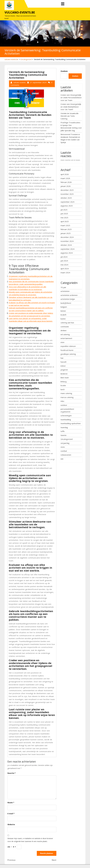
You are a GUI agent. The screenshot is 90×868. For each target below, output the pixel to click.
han (62, 358)
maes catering (66, 393)
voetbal (64, 451)
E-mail (11, 814)
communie (65, 327)
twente (64, 435)
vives (63, 447)
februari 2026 (66, 182)
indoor (63, 366)
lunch (63, 389)
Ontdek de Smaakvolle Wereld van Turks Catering (70, 116)
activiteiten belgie (68, 299)
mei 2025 (64, 218)
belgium (64, 307)
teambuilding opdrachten (71, 423)
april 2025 (65, 221)
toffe (63, 431)
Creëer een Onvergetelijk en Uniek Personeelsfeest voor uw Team (71, 98)
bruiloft (63, 315)
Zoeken (64, 71)
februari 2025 (66, 229)
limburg (64, 382)
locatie (63, 385)
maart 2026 (65, 178)
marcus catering (67, 397)
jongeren (64, 370)
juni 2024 (64, 261)
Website (11, 824)
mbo (62, 401)
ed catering (65, 334)
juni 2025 (64, 214)
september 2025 (67, 202)
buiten (63, 319)
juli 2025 (64, 210)
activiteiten (65, 291)
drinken (64, 330)
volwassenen (66, 455)
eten (62, 342)
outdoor (64, 405)
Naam (11, 803)
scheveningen (66, 416)
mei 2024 (64, 265)
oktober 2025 (66, 198)
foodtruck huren (67, 350)
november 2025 (67, 194)
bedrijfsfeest (66, 303)
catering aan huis (67, 323)
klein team (65, 378)
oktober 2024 (66, 245)
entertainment (66, 338)
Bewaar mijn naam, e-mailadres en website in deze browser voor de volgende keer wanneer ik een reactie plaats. (30, 840)
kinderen (64, 374)
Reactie (12, 773)
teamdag (64, 427)
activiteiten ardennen (69, 295)
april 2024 (65, 269)
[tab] (63, 4)
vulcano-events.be (20, 12)
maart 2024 (65, 273)
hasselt (64, 362)
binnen (63, 311)
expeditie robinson (68, 346)
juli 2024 (64, 257)
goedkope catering (68, 354)
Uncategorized (26, 59)
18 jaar (63, 287)
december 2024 (67, 237)
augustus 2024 (67, 253)
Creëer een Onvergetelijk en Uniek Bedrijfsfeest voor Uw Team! (71, 107)
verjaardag (65, 443)
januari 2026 (66, 186)
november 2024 (67, 241)
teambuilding (66, 420)
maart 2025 (65, 225)
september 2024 (67, 249)
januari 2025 (66, 233)
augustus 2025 (67, 206)
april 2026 (65, 174)
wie (62, 459)
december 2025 (67, 190)
